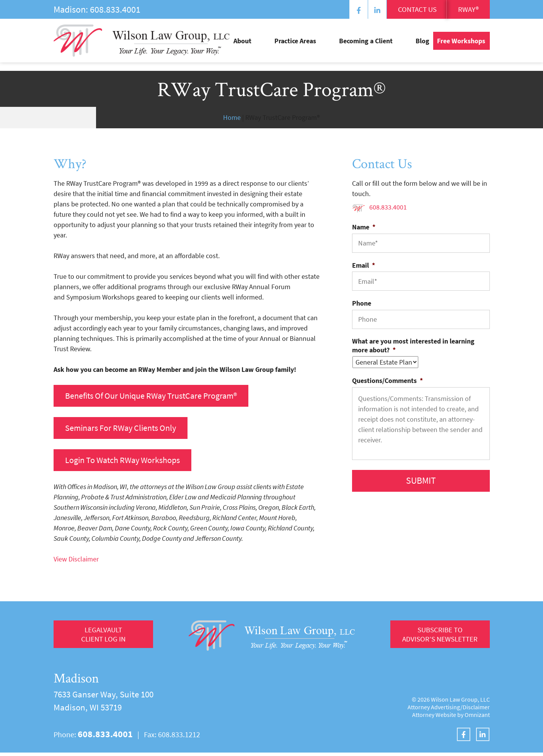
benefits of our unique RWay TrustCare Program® (159, 396)
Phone (362, 303)
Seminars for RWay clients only (126, 430)
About (288, 46)
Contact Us (399, 11)
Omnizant (477, 718)
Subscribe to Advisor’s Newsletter (437, 639)
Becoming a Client (381, 46)
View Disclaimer (76, 562)
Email (364, 265)
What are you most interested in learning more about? (413, 345)
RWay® (463, 11)
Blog (422, 46)
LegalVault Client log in (103, 639)
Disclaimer (476, 710)
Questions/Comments (387, 380)
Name (364, 227)
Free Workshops (461, 46)
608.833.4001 (115, 9)
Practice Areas (326, 46)
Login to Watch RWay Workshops (128, 463)
